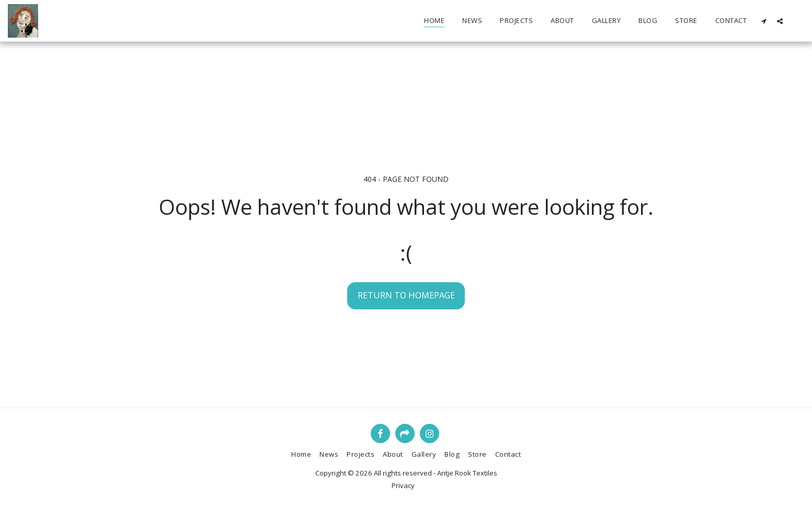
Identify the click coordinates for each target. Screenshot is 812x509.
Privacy (403, 485)
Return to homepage (406, 295)
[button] (764, 21)
